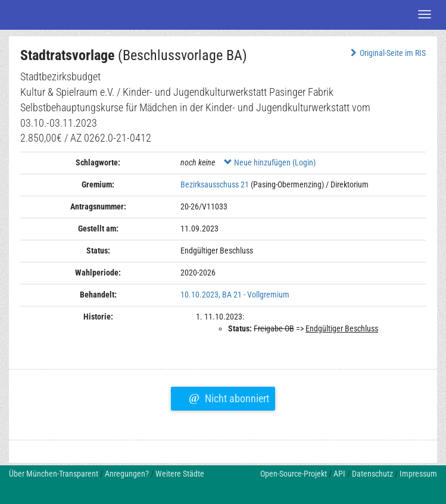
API (339, 474)
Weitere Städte (180, 474)
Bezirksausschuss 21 (215, 184)
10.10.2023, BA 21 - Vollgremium (235, 295)
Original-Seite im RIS (387, 53)
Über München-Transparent (54, 474)
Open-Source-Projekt (294, 474)
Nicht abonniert (229, 397)
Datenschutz (372, 474)
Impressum (418, 474)
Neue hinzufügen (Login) (270, 162)
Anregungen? (127, 474)
